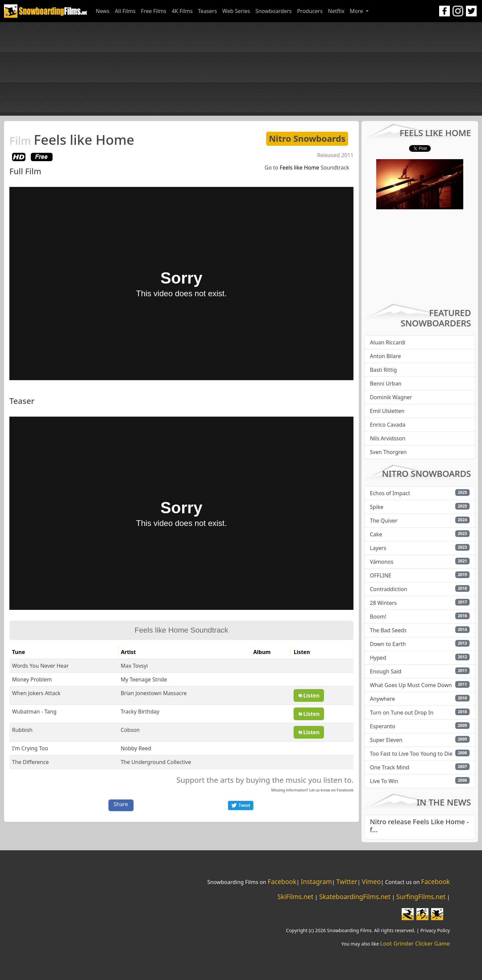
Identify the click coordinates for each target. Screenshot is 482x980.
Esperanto (383, 726)
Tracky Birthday (140, 712)
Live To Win (384, 781)
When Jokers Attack (36, 693)
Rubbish (22, 730)
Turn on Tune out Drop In (402, 713)
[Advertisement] (241, 69)
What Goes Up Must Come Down (411, 685)
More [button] (357, 11)
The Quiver (384, 521)
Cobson (130, 730)
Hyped (378, 658)
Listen (309, 695)
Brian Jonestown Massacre (153, 693)
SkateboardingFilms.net (355, 897)
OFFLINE (381, 575)
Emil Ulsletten (387, 411)
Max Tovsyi (134, 666)
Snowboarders (274, 11)
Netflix (336, 11)
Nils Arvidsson (388, 438)
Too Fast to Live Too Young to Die (411, 754)
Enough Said (386, 671)
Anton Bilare (385, 356)
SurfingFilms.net (421, 897)
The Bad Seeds (388, 630)
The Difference (30, 762)
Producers (310, 11)
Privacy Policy (435, 930)
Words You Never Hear (40, 666)
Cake (376, 534)
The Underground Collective (156, 762)
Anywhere (382, 699)
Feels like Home (72, 140)
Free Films (154, 11)
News (103, 11)
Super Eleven (386, 740)
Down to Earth (388, 644)
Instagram (316, 882)
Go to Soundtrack (307, 168)
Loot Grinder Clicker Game (415, 943)
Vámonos (382, 562)
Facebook (345, 790)
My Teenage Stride (144, 679)
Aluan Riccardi (388, 342)
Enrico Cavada (388, 425)
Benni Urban (386, 384)
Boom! (378, 617)
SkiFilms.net (295, 897)
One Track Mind (390, 767)
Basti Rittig (383, 370)
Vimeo (371, 882)
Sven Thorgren (388, 452)
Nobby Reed (136, 748)
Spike (377, 507)
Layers (378, 548)
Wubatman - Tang (34, 712)
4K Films (182, 11)
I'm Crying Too (30, 748)
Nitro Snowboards (307, 139)
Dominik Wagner (391, 397)
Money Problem (32, 679)
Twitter (347, 882)
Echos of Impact (390, 493)
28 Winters (383, 603)
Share (121, 804)
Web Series (236, 11)
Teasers (207, 11)
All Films (125, 11)
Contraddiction (389, 589)
